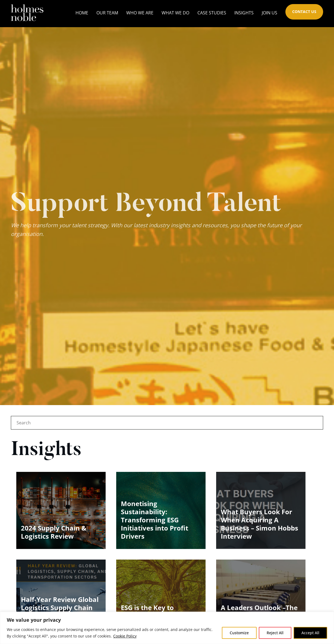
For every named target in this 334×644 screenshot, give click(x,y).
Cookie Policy (125, 636)
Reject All (275, 633)
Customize (239, 633)
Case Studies (212, 13)
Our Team (107, 13)
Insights (244, 13)
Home (82, 13)
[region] (167, 628)
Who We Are (140, 13)
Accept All (310, 633)
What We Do (175, 13)
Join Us (270, 13)
